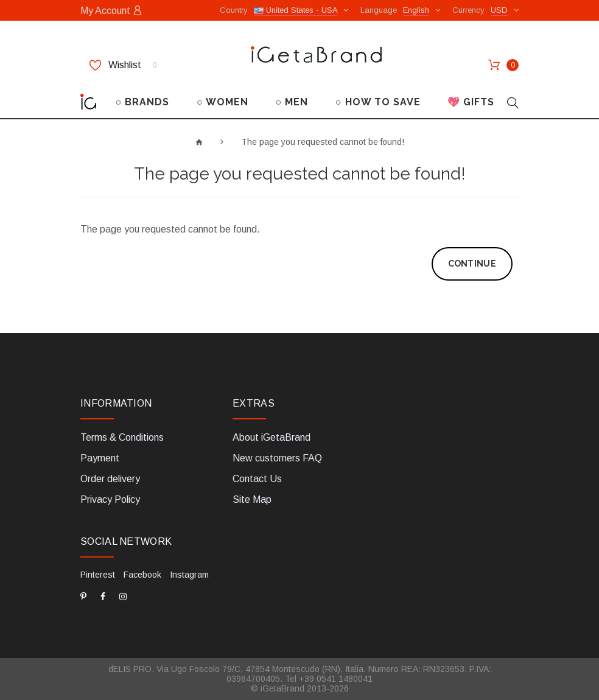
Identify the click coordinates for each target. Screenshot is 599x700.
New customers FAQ (277, 458)
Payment (100, 458)
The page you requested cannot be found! (323, 142)
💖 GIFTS (471, 102)
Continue (472, 264)
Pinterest (98, 575)
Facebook (142, 575)
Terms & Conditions (122, 437)
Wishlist (123, 65)
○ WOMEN (222, 102)
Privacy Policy (110, 499)
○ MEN (292, 102)
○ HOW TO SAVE (378, 102)
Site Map (252, 499)
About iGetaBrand (271, 437)
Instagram (189, 575)
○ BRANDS (143, 102)
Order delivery (110, 479)
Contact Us (257, 479)
